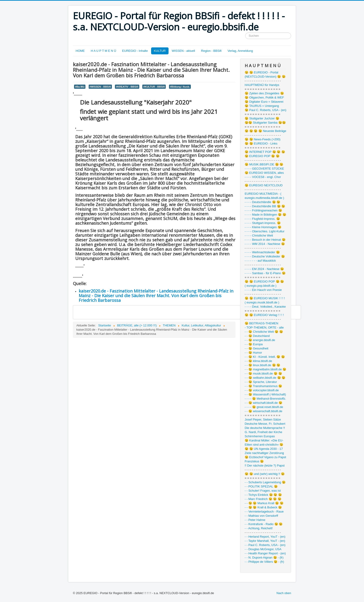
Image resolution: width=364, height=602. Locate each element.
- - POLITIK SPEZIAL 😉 (261, 486)
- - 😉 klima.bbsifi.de (258, 361)
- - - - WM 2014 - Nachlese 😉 (265, 244)
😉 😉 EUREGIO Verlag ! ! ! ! (264, 315)
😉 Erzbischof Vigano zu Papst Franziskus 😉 (265, 459)
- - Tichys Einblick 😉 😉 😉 (263, 495)
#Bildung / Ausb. (180, 87)
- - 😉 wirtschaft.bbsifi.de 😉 (263, 403)
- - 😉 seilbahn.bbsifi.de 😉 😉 (265, 378)
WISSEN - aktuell (183, 51)
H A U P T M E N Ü (103, 51)
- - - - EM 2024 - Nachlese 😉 (264, 269)
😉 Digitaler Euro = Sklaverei (264, 102)
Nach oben (284, 593)
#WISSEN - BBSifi (100, 87)
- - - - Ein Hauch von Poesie (263, 290)
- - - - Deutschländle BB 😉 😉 (265, 206)
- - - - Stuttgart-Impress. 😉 (263, 223)
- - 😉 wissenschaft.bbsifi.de (263, 411)
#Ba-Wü (80, 87)
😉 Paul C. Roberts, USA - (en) (265, 110)
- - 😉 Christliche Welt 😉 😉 (264, 332)
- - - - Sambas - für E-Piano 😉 (265, 273)
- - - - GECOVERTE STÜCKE (264, 169)
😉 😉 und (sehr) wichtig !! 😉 (265, 474)
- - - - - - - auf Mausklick (260, 261)
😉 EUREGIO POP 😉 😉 (262, 156)
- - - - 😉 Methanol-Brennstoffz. (265, 399)
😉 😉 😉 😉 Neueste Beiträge (265, 131)
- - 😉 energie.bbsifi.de (260, 340)
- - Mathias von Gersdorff (261, 516)
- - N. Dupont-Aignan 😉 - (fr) (264, 558)
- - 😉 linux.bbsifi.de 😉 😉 (263, 365)
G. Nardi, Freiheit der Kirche (263, 432)
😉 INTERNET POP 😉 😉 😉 (265, 152)
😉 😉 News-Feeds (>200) (263, 139)
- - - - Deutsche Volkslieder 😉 (265, 256)
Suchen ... (245, 33)
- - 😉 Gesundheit (257, 348)
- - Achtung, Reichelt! (259, 528)
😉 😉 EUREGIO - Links (261, 143)
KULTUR (160, 51)
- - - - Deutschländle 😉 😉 (262, 202)
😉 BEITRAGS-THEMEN (262, 323)
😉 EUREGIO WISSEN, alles (264, 173)
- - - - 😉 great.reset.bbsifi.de (264, 407)
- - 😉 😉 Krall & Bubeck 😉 (263, 507)
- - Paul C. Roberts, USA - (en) (265, 545)
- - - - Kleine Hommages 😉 (263, 227)
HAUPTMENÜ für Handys (262, 85)
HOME (80, 51)
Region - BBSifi (211, 51)
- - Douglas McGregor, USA (263, 549)
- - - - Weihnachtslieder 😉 (262, 252)
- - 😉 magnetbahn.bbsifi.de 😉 (265, 369)
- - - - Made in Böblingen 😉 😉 (265, 215)
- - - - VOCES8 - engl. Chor (263, 177)
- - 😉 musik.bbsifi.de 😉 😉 (263, 373)
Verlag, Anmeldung (240, 51)
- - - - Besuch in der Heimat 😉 (265, 240)
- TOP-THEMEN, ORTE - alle (264, 327)
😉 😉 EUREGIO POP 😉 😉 (264, 281)
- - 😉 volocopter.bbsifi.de (262, 390)
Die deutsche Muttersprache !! (265, 428)
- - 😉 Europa (254, 344)
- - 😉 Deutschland (257, 336)
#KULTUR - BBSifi (154, 87)
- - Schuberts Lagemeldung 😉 (265, 482)
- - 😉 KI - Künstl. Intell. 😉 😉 (265, 357)
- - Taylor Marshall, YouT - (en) (265, 541)
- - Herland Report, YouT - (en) (265, 537)
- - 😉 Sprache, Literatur (261, 382)
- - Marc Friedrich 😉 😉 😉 (263, 499)
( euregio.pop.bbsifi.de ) (261, 286)
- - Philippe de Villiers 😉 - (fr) (264, 562)
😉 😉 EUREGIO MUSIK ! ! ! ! (265, 298)
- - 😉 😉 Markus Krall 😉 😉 (264, 503)
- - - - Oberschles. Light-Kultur (265, 231)
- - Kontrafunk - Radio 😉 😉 (264, 524)
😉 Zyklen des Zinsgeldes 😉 (264, 93)
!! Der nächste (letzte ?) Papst (265, 465)
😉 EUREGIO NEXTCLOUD (264, 185)
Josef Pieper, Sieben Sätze (263, 419)
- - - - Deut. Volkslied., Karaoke (265, 307)
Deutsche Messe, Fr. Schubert (265, 424)
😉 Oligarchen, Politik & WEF (264, 97)
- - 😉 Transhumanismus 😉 (263, 386)
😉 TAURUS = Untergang (262, 106)
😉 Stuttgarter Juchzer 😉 (262, 118)
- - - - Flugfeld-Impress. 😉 (262, 219)
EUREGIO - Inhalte (135, 51)
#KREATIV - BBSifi (127, 87)
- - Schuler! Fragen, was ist (263, 491)
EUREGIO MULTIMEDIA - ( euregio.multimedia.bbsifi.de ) (264, 196)
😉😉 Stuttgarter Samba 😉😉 (265, 123)
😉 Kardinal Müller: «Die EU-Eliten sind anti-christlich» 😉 (264, 442)
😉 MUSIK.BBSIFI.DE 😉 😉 (264, 164)
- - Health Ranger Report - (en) (265, 553)
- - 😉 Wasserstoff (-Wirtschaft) (265, 394)
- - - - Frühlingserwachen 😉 (263, 210)
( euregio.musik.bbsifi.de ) (262, 302)
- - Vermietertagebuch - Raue (264, 512)
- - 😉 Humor (253, 353)
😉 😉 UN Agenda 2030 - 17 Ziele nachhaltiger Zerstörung (264, 451)
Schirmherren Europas (260, 436)
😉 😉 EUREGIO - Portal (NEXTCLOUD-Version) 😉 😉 (265, 74)
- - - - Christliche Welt (259, 235)
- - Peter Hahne (255, 520)
